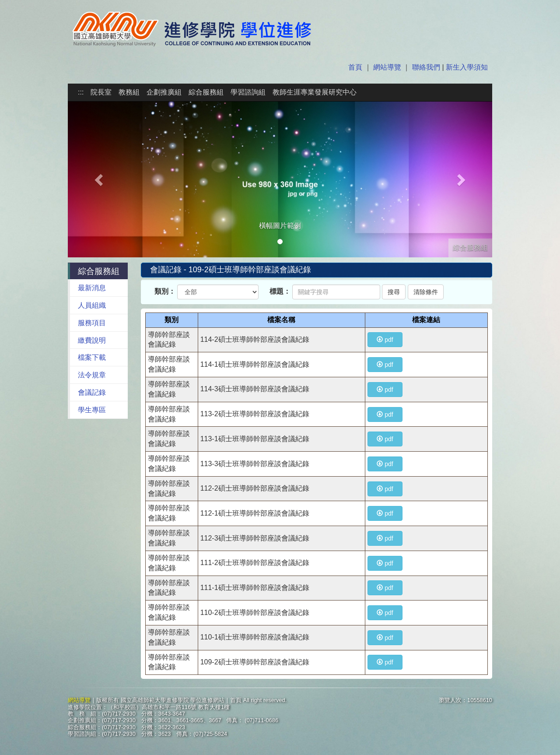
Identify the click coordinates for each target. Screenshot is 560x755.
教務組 (129, 92)
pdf (385, 340)
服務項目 (92, 323)
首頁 (356, 67)
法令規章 (92, 375)
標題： (280, 291)
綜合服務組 (206, 92)
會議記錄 (92, 392)
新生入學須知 (466, 67)
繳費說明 (92, 340)
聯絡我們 (426, 67)
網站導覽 (387, 67)
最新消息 (92, 288)
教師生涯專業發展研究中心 (315, 92)
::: (81, 92)
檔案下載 (92, 357)
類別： (165, 291)
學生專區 (92, 410)
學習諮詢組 (248, 92)
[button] (100, 179)
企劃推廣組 (164, 92)
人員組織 (92, 305)
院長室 (101, 92)
